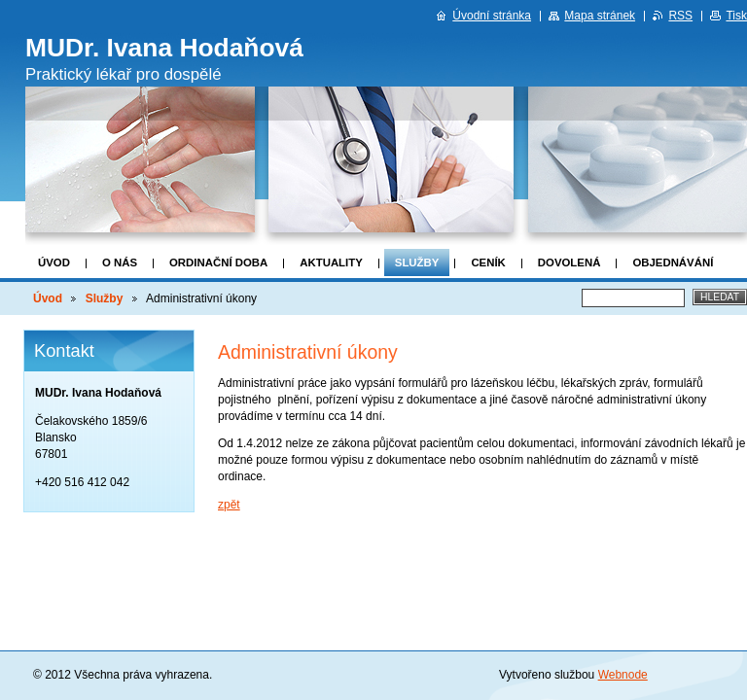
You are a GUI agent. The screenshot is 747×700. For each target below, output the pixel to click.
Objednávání (673, 262)
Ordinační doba (218, 262)
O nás (120, 262)
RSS (680, 16)
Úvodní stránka (492, 16)
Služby (417, 262)
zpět (229, 505)
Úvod (54, 262)
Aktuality (331, 262)
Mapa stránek (600, 16)
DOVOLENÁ (569, 262)
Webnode (623, 675)
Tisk (736, 16)
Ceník (488, 262)
